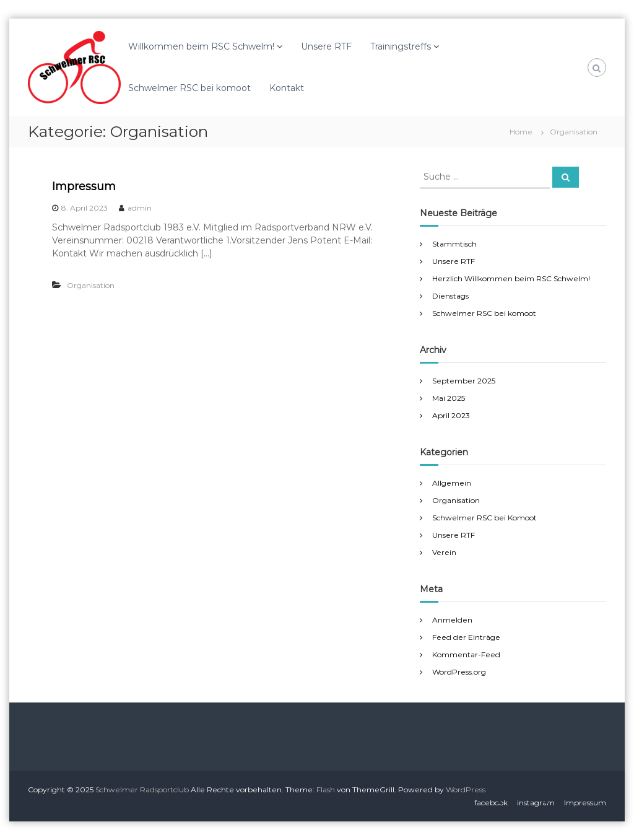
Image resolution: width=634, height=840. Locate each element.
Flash (326, 790)
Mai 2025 (449, 398)
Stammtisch (454, 244)
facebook (491, 803)
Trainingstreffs (401, 46)
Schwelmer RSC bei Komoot (484, 518)
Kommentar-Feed (466, 654)
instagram (536, 803)
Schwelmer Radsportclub (142, 790)
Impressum (84, 186)
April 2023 (451, 415)
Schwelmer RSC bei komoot (189, 88)
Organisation (91, 285)
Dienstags (450, 296)
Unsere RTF (326, 46)
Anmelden (452, 620)
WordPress (466, 790)
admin (140, 208)
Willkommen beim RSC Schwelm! (201, 46)
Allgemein (452, 483)
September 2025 (464, 381)
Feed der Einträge (466, 637)
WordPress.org (459, 672)
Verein (444, 552)
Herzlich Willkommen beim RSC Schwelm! (511, 278)
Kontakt (287, 88)
